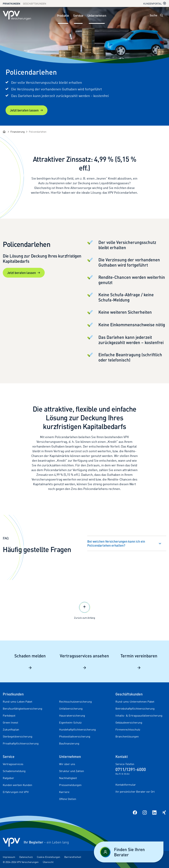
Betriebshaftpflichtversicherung (135, 709)
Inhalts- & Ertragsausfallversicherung (139, 716)
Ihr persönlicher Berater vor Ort (135, 792)
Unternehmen (97, 15)
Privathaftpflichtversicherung (21, 743)
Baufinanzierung (69, 743)
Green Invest (10, 722)
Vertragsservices (13, 764)
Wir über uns (67, 764)
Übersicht (48, 862)
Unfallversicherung (71, 709)
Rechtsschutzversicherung (75, 702)
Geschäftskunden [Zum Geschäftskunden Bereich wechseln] (35, 4)
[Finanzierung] (18, 132)
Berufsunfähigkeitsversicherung (23, 709)
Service (78, 15)
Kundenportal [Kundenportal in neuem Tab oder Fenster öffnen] (155, 3)
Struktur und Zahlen (72, 771)
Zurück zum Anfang (85, 610)
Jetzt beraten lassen (27, 110)
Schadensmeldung (14, 771)
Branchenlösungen (127, 736)
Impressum (9, 857)
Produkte (63, 15)
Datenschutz (26, 857)
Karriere (64, 792)
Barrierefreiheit (73, 857)
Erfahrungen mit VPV (16, 792)
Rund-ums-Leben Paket (17, 702)
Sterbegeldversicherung (18, 736)
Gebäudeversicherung (129, 722)
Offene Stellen (68, 799)
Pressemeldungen (70, 785)
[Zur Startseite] (17, 15)
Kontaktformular (126, 785)
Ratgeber (8, 778)
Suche (154, 15)
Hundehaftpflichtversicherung (77, 729)
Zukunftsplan (11, 729)
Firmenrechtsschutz (128, 729)
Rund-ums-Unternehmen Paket (135, 702)
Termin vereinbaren (139, 661)
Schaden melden (30, 661)
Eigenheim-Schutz (70, 722)
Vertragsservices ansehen (84, 661)
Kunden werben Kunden (17, 785)
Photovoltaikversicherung (75, 736)
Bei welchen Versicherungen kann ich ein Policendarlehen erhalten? (116, 543)
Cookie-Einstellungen (49, 857)
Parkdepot (9, 716)
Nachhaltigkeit (68, 778)
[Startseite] (4, 132)
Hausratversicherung (72, 716)
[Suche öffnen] (162, 15)
